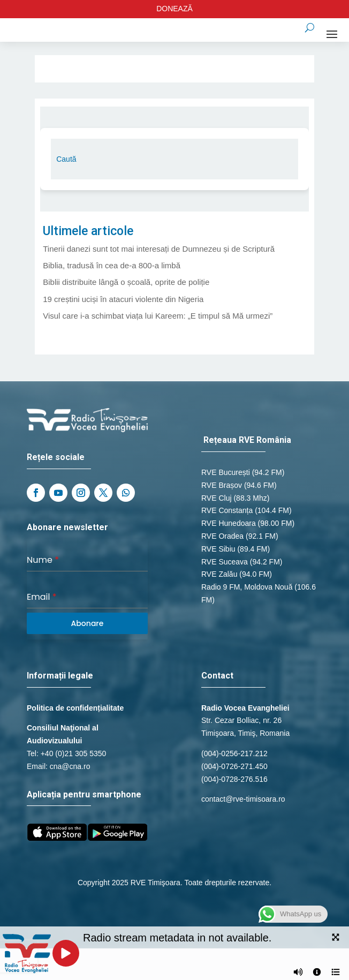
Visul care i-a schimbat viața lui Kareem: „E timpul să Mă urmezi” (158, 316)
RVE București (226, 472)
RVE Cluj (217, 498)
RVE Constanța (227, 510)
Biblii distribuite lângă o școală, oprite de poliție (126, 282)
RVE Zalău (219, 574)
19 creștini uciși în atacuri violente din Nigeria (123, 299)
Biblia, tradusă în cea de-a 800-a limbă (112, 265)
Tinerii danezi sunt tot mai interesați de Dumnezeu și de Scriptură (159, 249)
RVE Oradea (222, 536)
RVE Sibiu (218, 549)
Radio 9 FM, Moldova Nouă (247, 587)
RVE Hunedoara (229, 523)
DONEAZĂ (174, 9)
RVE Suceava (225, 562)
